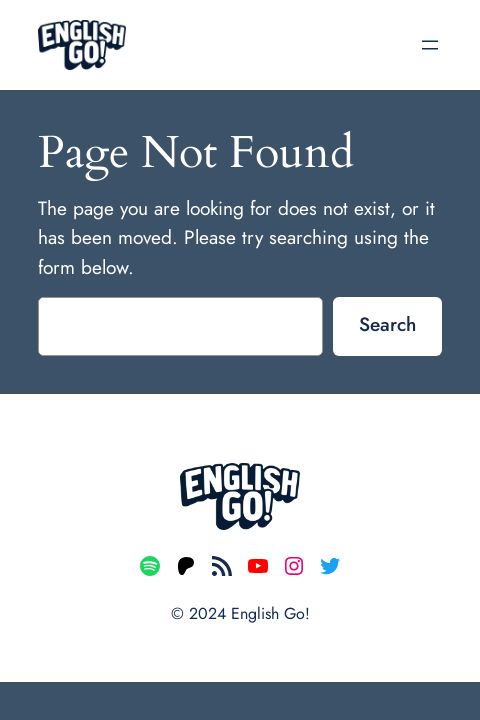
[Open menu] (430, 45)
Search (387, 324)
